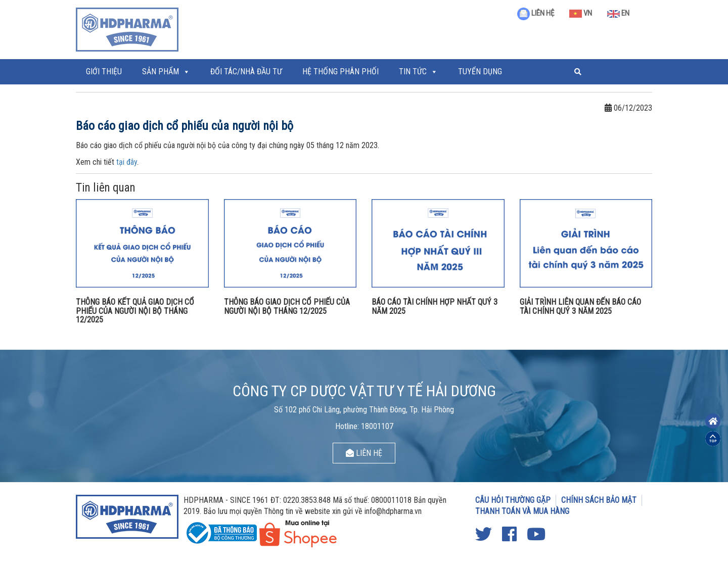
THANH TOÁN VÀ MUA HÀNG (522, 511)
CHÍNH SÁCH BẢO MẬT (599, 500)
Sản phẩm (161, 72)
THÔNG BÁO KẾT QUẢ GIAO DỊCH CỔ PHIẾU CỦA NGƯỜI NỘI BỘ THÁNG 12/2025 (135, 311)
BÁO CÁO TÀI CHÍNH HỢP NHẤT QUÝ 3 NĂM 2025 (435, 307)
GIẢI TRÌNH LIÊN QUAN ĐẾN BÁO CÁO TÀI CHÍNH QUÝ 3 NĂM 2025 (580, 307)
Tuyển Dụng (480, 72)
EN (618, 13)
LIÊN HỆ (536, 13)
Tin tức (413, 72)
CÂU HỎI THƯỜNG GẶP (513, 500)
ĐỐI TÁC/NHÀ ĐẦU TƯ (246, 72)
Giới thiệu (104, 72)
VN (581, 13)
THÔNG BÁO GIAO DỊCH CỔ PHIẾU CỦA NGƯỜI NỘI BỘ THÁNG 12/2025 (287, 307)
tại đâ (125, 162)
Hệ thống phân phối (340, 72)
